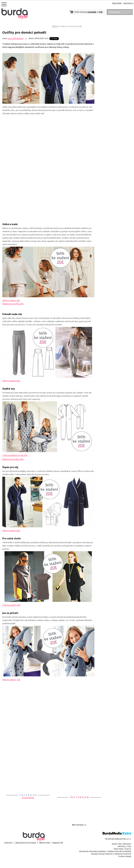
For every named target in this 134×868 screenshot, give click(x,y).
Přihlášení (117, 3)
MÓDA (55, 26)
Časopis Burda (28, 798)
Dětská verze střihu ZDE (13, 459)
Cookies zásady (125, 856)
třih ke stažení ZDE (12, 605)
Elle (120, 844)
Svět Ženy (122, 846)
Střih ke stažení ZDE (11, 300)
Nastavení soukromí (123, 854)
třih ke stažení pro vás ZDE (16, 455)
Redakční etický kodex (26, 843)
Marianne (127, 844)
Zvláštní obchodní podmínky (119, 851)
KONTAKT (8, 843)
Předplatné (44, 843)
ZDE (19, 680)
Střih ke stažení (9, 680)
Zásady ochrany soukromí (102, 854)
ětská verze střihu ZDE (14, 304)
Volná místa (118, 849)
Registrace (128, 3)
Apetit (114, 844)
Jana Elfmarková (16, 38)
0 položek (92, 12)
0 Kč (101, 12)
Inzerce (128, 849)
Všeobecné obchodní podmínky (92, 851)
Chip (129, 846)
